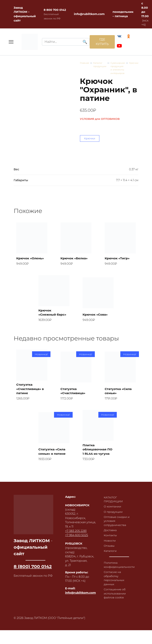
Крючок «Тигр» (118, 236)
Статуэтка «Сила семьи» (119, 370)
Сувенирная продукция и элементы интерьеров (86, 69)
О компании (113, 493)
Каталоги (110, 539)
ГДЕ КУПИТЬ (101, 42)
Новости (110, 528)
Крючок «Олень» (31, 236)
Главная (19, 69)
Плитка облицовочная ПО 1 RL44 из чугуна (95, 432)
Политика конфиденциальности (120, 553)
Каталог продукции (40, 69)
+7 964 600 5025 (76, 521)
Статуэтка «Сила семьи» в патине (53, 436)
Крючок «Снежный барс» (53, 291)
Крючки (125, 69)
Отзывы (109, 533)
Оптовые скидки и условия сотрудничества (117, 508)
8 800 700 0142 (55, 10)
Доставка (110, 517)
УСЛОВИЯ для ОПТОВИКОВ (34, 97)
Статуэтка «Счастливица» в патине (31, 368)
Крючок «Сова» (96, 293)
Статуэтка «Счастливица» (74, 370)
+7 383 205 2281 (76, 517)
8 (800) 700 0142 (33, 552)
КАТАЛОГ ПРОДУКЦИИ (114, 485)
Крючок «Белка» (75, 236)
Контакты (111, 523)
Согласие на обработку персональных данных (114, 567)
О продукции (114, 498)
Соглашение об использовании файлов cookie (115, 583)
